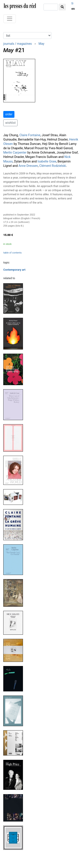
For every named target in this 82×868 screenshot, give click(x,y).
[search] (51, 7)
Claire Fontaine (30, 135)
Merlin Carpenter (15, 153)
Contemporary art (14, 270)
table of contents (12, 253)
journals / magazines (18, 44)
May (41, 44)
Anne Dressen (28, 166)
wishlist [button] (10, 123)
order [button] (9, 114)
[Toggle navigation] (10, 19)
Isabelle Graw (47, 162)
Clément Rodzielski (53, 166)
